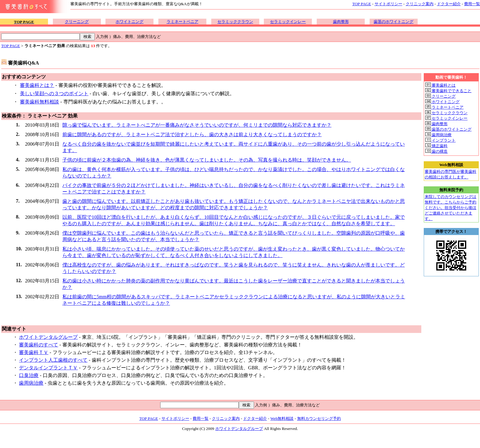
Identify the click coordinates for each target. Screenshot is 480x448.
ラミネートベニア (183, 22)
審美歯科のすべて (39, 345)
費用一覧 (472, 4)
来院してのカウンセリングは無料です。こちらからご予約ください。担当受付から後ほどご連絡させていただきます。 (450, 208)
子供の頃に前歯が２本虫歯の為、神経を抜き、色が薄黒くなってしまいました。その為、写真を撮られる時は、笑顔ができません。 (207, 160)
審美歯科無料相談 (39, 102)
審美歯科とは (440, 85)
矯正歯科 (436, 146)
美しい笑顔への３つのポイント (54, 93)
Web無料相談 (282, 418)
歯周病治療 (31, 383)
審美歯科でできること (448, 91)
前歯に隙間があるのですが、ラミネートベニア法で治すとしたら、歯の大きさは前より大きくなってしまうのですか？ (192, 134)
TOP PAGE (362, 4)
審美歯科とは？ (37, 85)
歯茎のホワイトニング (393, 22)
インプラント (440, 140)
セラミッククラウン (235, 22)
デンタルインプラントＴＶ (48, 368)
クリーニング (77, 22)
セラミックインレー (288, 22)
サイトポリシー (388, 4)
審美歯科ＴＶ (34, 352)
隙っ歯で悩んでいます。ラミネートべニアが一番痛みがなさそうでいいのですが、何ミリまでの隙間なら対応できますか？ (197, 125)
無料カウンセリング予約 (319, 418)
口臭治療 (29, 375)
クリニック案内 (420, 4)
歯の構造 (436, 151)
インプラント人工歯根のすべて (53, 360)
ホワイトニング (129, 22)
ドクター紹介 (449, 4)
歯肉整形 (341, 22)
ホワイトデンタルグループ (48, 337)
